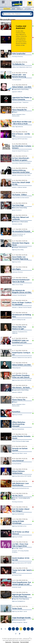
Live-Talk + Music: (17, 548)
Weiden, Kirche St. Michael (17, 285)
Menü (3, 2)
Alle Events (7, 9)
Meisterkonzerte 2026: (19, 620)
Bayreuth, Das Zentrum (17, 210)
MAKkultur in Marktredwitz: (20, 222)
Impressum (8, 642)
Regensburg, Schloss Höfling (18, 250)
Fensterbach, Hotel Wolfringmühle (19, 295)
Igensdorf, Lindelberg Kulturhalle (19, 320)
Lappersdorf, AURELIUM (17, 92)
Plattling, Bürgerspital (16, 368)
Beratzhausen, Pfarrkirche (17, 272)
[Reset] (31, 14)
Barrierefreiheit (25, 642)
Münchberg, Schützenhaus (17, 56)
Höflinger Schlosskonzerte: (20, 247)
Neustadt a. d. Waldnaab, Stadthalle (19, 187)
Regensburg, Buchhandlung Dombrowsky (20, 488)
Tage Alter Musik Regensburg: (21, 599)
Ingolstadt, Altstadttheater (17, 345)
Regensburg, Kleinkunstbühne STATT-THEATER (22, 380)
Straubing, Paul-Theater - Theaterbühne (20, 102)
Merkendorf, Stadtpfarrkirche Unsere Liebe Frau (22, 357)
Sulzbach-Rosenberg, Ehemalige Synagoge (20, 441)
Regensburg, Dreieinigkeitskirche (19, 601)
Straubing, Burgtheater (17, 80)
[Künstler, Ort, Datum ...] (17, 14)
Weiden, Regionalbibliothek (17, 127)
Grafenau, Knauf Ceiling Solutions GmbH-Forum (22, 67)
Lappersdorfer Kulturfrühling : (20, 89)
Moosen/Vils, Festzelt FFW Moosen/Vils (20, 151)
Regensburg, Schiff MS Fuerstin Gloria (20, 139)
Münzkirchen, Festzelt (17, 587)
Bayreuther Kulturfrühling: (20, 208)
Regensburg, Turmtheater (17, 415)
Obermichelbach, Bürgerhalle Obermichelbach (21, 163)
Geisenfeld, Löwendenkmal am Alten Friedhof (21, 175)
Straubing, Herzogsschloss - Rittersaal (20, 622)
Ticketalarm (20, 9)
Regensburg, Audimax (16, 262)
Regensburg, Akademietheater (18, 429)
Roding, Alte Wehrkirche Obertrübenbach (21, 198)
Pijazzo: (15, 112)
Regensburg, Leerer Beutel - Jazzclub (19, 453)
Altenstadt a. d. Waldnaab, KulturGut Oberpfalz (22, 307)
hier (24, 45)
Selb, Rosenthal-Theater (17, 575)
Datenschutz (16, 642)
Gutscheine (28, 9)
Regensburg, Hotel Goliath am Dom (19, 526)
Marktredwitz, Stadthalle (17, 224)
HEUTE (14, 9)
